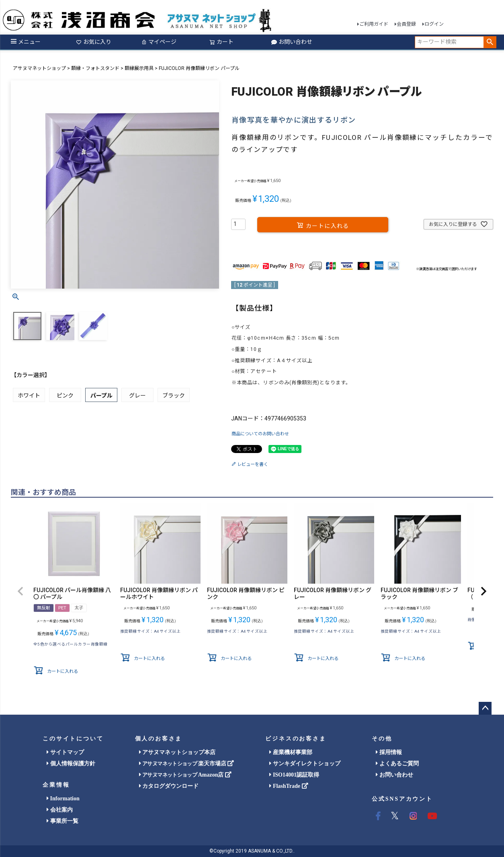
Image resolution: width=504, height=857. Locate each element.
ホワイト (29, 396)
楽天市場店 (187, 764)
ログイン (434, 24)
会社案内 (60, 810)
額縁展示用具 (139, 68)
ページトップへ (485, 708)
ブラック (174, 396)
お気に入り (94, 42)
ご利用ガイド (374, 24)
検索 (490, 42)
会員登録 (406, 24)
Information (63, 799)
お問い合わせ (292, 42)
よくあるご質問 (397, 764)
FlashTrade (289, 786)
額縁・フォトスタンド (95, 68)
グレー (137, 396)
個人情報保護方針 (71, 764)
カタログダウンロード (169, 786)
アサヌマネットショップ (39, 68)
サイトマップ (65, 752)
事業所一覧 (62, 821)
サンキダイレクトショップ (305, 764)
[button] (20, 591)
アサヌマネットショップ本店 (177, 752)
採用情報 (389, 752)
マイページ (159, 42)
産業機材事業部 (291, 752)
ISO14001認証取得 (294, 775)
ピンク (65, 396)
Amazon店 (185, 775)
